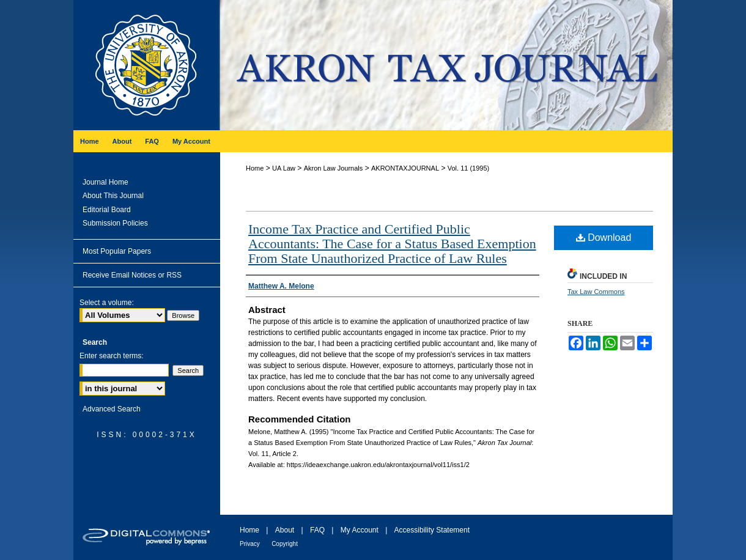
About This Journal (113, 196)
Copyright (285, 544)
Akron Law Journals (334, 168)
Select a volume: (107, 303)
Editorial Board (107, 210)
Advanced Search (112, 409)
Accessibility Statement (432, 530)
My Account (360, 530)
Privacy (250, 544)
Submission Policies (115, 223)
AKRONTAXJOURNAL (405, 168)
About (285, 530)
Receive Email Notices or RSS (132, 275)
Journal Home (105, 182)
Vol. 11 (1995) (469, 168)
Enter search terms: (112, 356)
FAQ (317, 530)
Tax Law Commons (596, 292)
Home (255, 168)
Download (604, 238)
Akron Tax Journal (446, 65)
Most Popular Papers (117, 251)
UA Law (284, 168)
